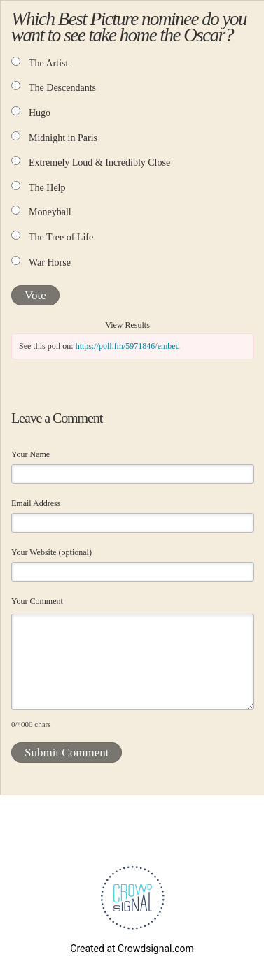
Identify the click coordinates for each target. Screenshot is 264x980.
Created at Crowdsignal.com (132, 949)
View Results (127, 325)
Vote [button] (35, 295)
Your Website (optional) (51, 552)
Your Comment (37, 601)
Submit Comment (67, 752)
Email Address (36, 503)
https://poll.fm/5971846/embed (128, 346)
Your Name (30, 454)
